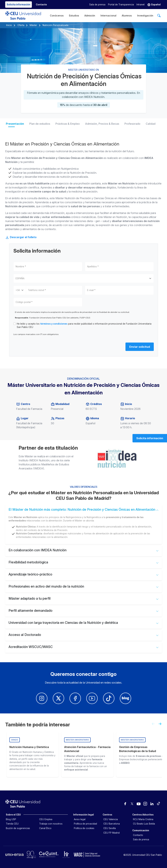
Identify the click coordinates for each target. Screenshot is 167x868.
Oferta (21, 25)
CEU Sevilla (110, 828)
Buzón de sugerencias (18, 828)
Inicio (9, 25)
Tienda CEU (12, 824)
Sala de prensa (97, 5)
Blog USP (11, 819)
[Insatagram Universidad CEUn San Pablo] (42, 698)
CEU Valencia (111, 819)
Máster (33, 25)
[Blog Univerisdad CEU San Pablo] (125, 698)
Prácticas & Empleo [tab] (68, 124)
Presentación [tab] (15, 124)
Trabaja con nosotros (51, 824)
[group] (33, 754)
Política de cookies (84, 828)
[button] (154, 5)
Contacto (138, 835)
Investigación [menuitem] (145, 16)
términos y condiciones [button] (54, 324)
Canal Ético (45, 828)
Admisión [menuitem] (90, 16)
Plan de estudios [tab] (40, 124)
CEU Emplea (46, 819)
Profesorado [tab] (132, 124)
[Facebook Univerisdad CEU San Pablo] (75, 698)
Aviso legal (80, 819)
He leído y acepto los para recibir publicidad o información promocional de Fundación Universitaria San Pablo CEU (84, 325)
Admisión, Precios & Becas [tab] (102, 124)
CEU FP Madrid (111, 833)
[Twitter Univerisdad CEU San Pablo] (58, 698)
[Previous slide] (152, 725)
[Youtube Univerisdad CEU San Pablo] (92, 698)
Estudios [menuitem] (74, 16)
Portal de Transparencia (121, 5)
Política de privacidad (85, 824)
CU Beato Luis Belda (144, 824)
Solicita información (150, 438)
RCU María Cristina (143, 819)
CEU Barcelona (112, 824)
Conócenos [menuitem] (57, 16)
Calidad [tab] (151, 124)
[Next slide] (161, 725)
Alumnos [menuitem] (127, 16)
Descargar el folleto (21, 237)
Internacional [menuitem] (108, 16)
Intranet (141, 5)
